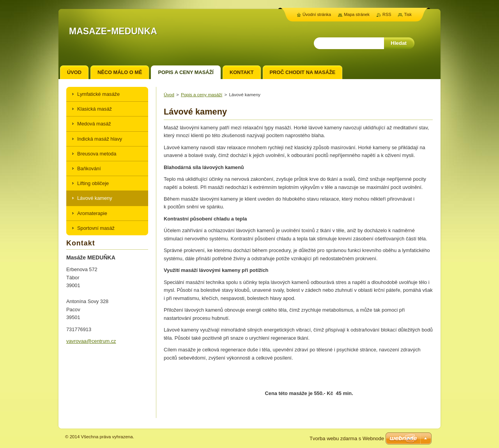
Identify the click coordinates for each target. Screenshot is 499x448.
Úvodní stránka (317, 14)
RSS (387, 14)
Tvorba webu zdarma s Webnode (347, 438)
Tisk (408, 14)
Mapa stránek (357, 14)
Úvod (169, 95)
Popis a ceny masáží (202, 95)
